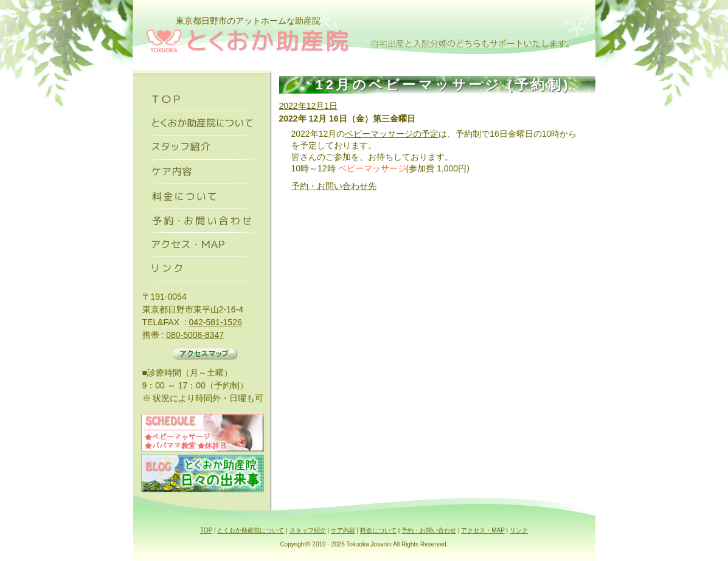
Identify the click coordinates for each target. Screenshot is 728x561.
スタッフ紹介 (308, 530)
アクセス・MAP (483, 530)
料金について (378, 530)
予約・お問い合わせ (429, 530)
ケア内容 (343, 530)
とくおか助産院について (251, 530)
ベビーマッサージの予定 (392, 134)
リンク (519, 530)
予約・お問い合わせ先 (334, 186)
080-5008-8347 (195, 335)
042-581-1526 (216, 322)
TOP (206, 530)
